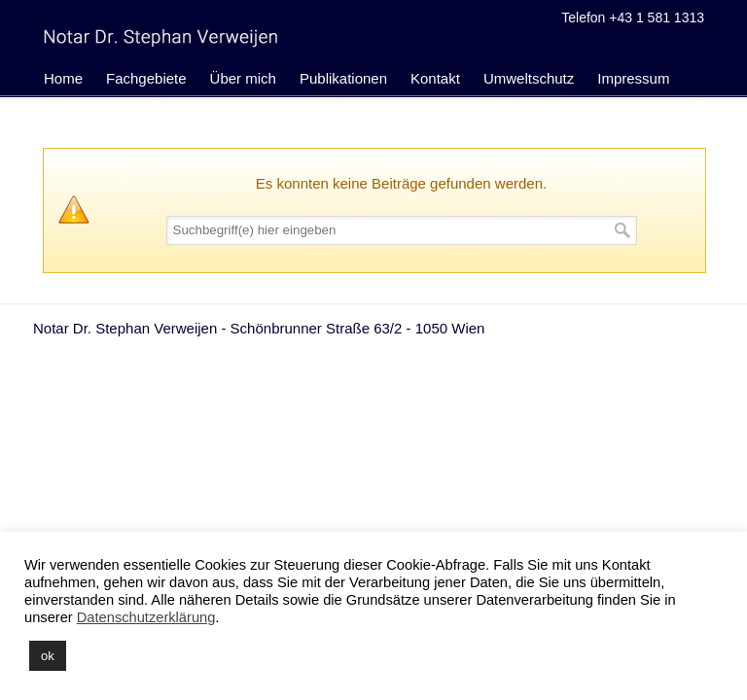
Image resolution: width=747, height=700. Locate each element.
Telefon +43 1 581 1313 (633, 17)
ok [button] (48, 656)
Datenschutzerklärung (146, 617)
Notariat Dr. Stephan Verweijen (160, 36)
